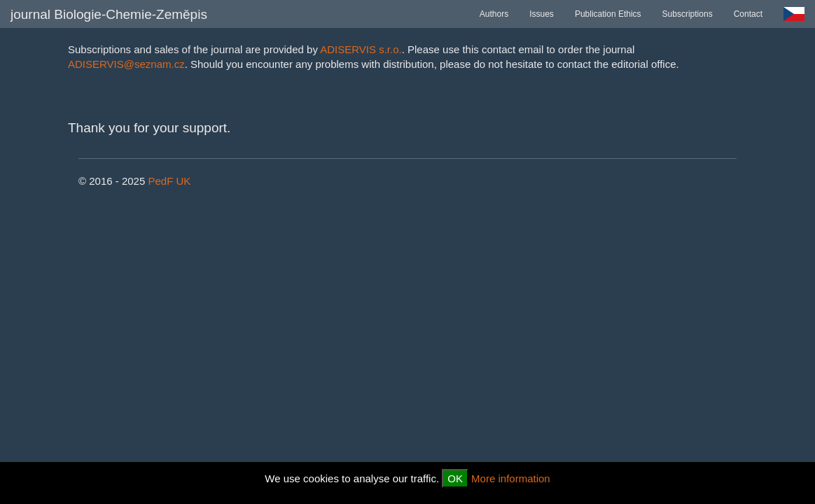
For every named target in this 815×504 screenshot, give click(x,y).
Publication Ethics (608, 14)
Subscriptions (688, 14)
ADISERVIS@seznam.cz (126, 64)
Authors (494, 14)
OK (455, 478)
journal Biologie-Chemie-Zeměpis (109, 14)
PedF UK (169, 181)
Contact (748, 14)
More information (511, 478)
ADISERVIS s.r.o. (361, 49)
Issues (542, 14)
